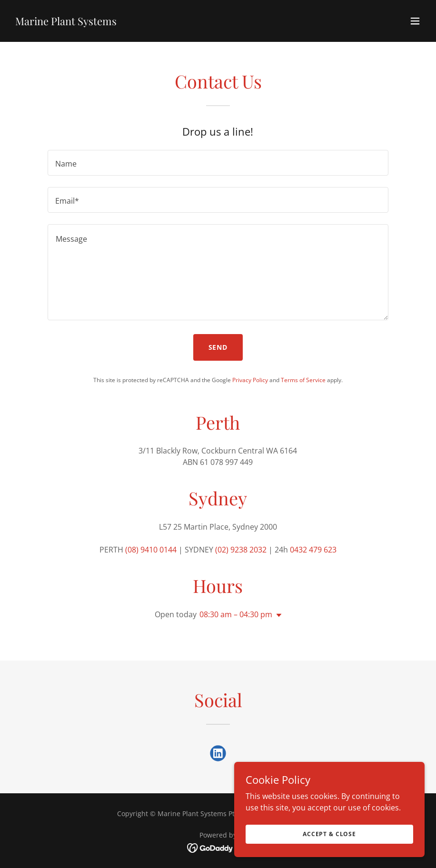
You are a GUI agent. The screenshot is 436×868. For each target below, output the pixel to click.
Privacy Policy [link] (250, 380)
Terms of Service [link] (303, 380)
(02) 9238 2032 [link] (241, 550)
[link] (66, 22)
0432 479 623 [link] (313, 550)
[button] (415, 21)
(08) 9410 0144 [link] (151, 550)
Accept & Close (329, 847)
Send (218, 347)
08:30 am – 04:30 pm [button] (236, 614)
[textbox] (218, 163)
